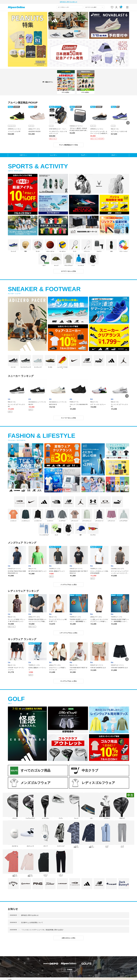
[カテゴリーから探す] (94, 8)
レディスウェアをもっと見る (68, 633)
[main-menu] (127, 8)
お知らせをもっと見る (68, 938)
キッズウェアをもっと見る (69, 681)
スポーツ (22, 155)
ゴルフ (113, 155)
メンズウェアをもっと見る (69, 585)
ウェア (83, 155)
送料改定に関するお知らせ (68, 2)
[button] (128, 123)
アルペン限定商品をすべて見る (68, 145)
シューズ (53, 155)
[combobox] (70, 8)
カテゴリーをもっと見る (68, 272)
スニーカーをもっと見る (68, 418)
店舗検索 (70, 970)
